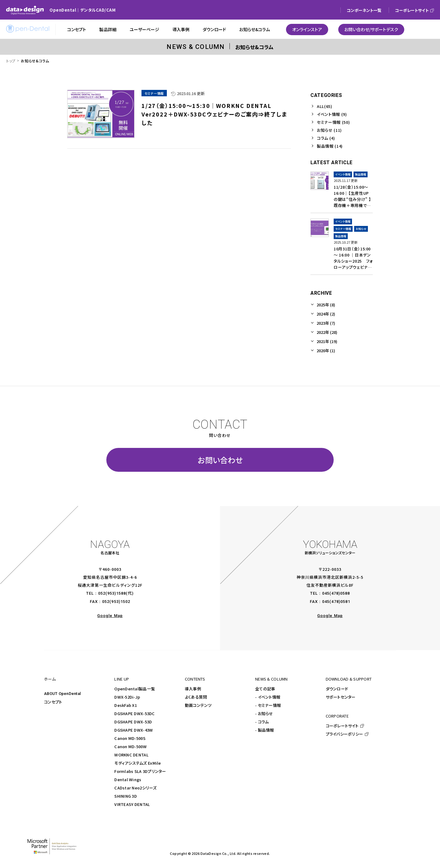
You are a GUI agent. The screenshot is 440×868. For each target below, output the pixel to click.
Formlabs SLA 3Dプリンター (140, 771)
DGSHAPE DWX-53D (133, 722)
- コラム (262, 722)
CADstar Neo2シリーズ (135, 788)
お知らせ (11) (329, 130)
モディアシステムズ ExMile (137, 763)
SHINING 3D (126, 796)
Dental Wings (128, 779)
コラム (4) (326, 138)
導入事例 (193, 689)
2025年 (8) (326, 305)
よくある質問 (196, 697)
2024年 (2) (326, 314)
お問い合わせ (220, 460)
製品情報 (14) (330, 146)
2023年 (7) (326, 323)
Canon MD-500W (130, 746)
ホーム (50, 679)
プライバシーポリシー (345, 734)
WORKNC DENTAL (131, 755)
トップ (11, 61)
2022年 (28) (327, 332)
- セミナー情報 (268, 705)
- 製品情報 (265, 730)
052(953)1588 (112, 593)
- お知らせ (264, 713)
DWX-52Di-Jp (127, 697)
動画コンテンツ (198, 705)
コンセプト (53, 702)
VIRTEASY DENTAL (132, 804)
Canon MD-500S (130, 738)
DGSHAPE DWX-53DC (134, 713)
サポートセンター (341, 697)
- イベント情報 (268, 697)
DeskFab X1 (126, 705)
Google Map (110, 616)
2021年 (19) (327, 341)
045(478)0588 (336, 593)
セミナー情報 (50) (333, 122)
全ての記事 (265, 689)
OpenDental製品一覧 (135, 689)
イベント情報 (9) (332, 114)
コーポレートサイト (342, 726)
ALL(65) (325, 106)
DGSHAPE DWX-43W (134, 730)
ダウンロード (337, 689)
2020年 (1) (326, 351)
